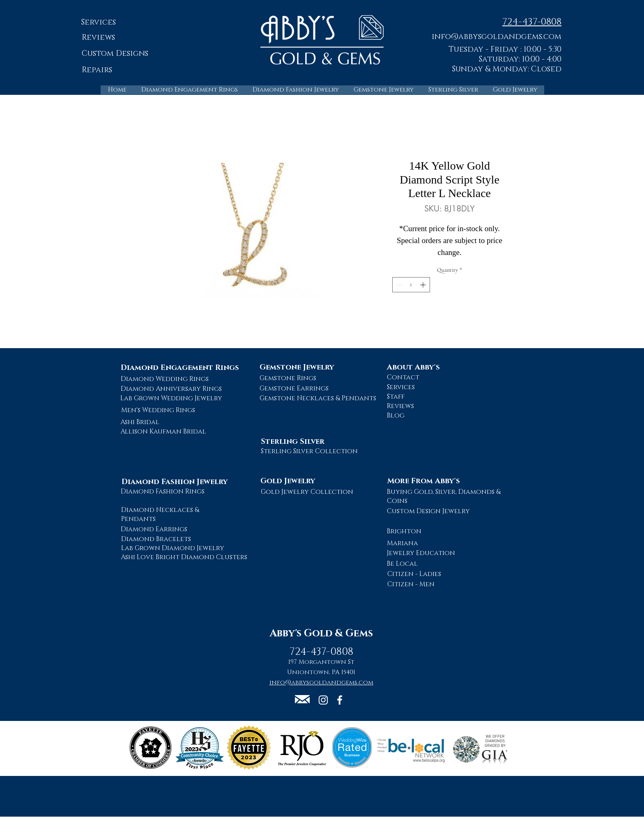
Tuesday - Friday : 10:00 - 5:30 (505, 49)
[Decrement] (399, 285)
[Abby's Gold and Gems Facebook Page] (340, 700)
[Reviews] (98, 38)
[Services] (98, 23)
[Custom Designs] (115, 54)
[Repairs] (97, 70)
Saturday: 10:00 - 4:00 (520, 59)
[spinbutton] (411, 285)
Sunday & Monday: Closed (507, 69)
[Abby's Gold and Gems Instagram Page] (323, 700)
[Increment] (424, 285)
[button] (497, 36)
